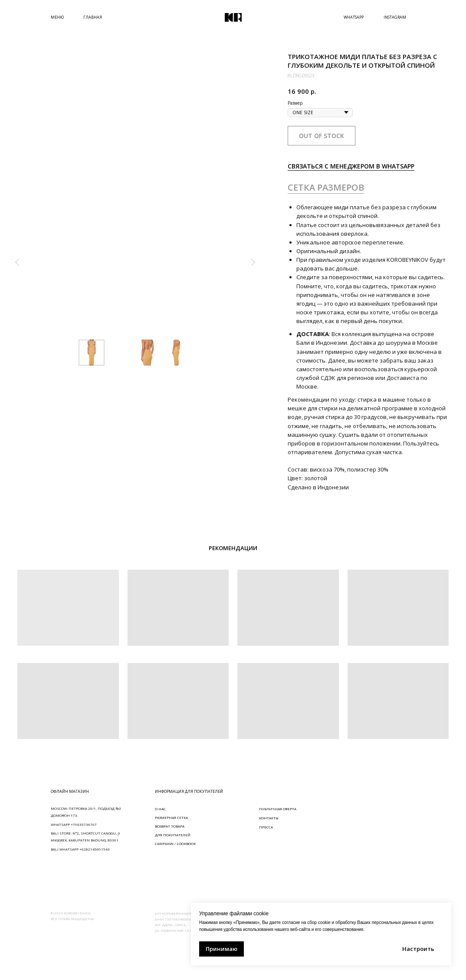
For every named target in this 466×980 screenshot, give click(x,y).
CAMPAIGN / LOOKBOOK (175, 843)
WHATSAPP (354, 17)
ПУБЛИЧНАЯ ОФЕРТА (278, 809)
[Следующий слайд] (253, 262)
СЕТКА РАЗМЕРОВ (326, 187)
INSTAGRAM (395, 17)
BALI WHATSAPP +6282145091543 (80, 849)
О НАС (160, 809)
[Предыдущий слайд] (17, 262)
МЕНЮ (57, 17)
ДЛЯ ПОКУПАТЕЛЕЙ (173, 835)
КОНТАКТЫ (269, 818)
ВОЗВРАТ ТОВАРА (170, 826)
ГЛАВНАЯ (93, 17)
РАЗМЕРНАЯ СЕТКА (171, 817)
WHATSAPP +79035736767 (74, 824)
